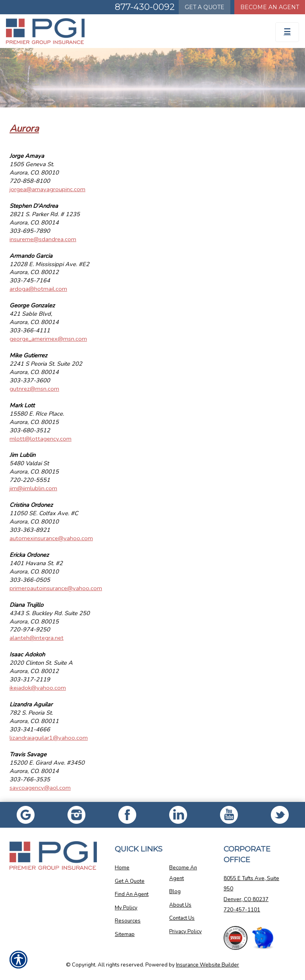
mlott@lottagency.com (41, 439)
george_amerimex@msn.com (48, 339)
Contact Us (182, 918)
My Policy (126, 908)
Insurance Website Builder (208, 965)
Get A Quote (130, 881)
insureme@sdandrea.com (43, 239)
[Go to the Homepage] (114, 31)
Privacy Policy (185, 932)
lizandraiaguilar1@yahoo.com (49, 738)
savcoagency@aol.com (40, 788)
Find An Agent (132, 894)
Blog (175, 892)
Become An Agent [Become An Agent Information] (270, 7)
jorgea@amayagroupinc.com (47, 189)
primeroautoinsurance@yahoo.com (56, 588)
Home (122, 868)
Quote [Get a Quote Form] (205, 7)
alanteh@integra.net (37, 638)
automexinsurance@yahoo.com (51, 538)
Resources (128, 921)
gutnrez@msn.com (34, 389)
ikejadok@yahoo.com (38, 688)
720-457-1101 (242, 910)
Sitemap (125, 934)
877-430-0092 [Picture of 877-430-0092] (145, 7)
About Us (180, 905)
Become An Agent (183, 873)
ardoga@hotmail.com (38, 289)
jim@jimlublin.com (33, 488)
